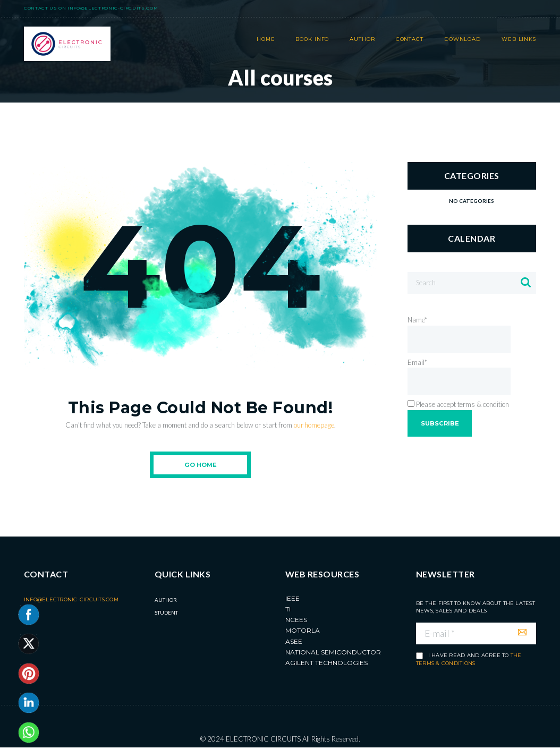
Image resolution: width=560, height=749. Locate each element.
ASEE (294, 642)
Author (166, 601)
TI (288, 610)
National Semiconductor (333, 653)
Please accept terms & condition (458, 405)
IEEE (292, 599)
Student (166, 614)
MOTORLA (303, 632)
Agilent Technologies (326, 664)
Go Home (201, 465)
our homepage (314, 425)
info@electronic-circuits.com (113, 8)
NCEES (296, 621)
